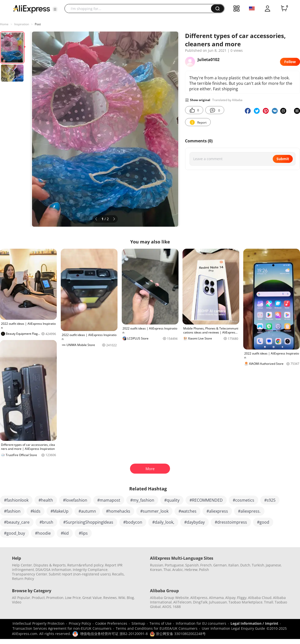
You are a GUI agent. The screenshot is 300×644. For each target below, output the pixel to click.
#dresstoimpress (231, 522)
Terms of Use (160, 623)
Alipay (230, 598)
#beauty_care (17, 522)
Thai (167, 570)
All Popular (21, 598)
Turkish (258, 565)
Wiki (122, 598)
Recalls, (118, 574)
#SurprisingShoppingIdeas (88, 522)
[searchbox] (140, 9)
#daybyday (194, 522)
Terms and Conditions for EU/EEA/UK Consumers (157, 628)
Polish (204, 570)
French (206, 565)
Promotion (55, 598)
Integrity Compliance (90, 570)
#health (46, 500)
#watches (187, 511)
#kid (65, 533)
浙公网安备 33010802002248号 (178, 634)
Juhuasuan (218, 602)
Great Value (92, 598)
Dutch (245, 565)
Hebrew (191, 570)
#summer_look (154, 511)
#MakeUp (59, 511)
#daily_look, (163, 522)
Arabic (178, 570)
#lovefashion (75, 500)
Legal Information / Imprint (254, 623)
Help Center (22, 565)
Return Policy (23, 579)
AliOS (167, 607)
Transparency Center (30, 574)
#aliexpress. (249, 511)
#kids (35, 511)
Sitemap (138, 623)
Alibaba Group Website (169, 598)
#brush (46, 522)
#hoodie (43, 533)
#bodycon (133, 522)
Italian (233, 565)
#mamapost (109, 500)
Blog (130, 598)
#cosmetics (243, 500)
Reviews (110, 598)
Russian (157, 565)
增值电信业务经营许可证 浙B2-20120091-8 (114, 634)
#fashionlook (16, 500)
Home (4, 24)
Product (38, 598)
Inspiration (22, 24)
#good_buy (14, 533)
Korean (156, 570)
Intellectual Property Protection (38, 623)
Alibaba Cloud (260, 598)
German (220, 565)
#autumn (87, 511)
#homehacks (118, 511)
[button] (55, 9)
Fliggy (242, 598)
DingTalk (200, 602)
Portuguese (174, 565)
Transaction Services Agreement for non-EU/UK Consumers (62, 628)
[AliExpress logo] (31, 9)
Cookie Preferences (111, 623)
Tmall (269, 602)
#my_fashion (142, 500)
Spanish (192, 565)
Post (38, 24)
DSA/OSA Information (53, 570)
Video (17, 602)
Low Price (73, 598)
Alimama (216, 598)
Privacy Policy (80, 623)
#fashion (12, 511)
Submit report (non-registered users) (80, 574)
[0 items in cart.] (284, 9)
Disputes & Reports (50, 565)
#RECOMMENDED (206, 500)
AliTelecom (182, 602)
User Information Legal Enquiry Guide (233, 628)
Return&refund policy (85, 565)
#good (263, 522)
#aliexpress (217, 511)
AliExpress (199, 598)
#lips (83, 533)
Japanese (273, 565)
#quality (172, 500)
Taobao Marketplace (245, 602)
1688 (177, 607)
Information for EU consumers (201, 623)
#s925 (270, 500)
